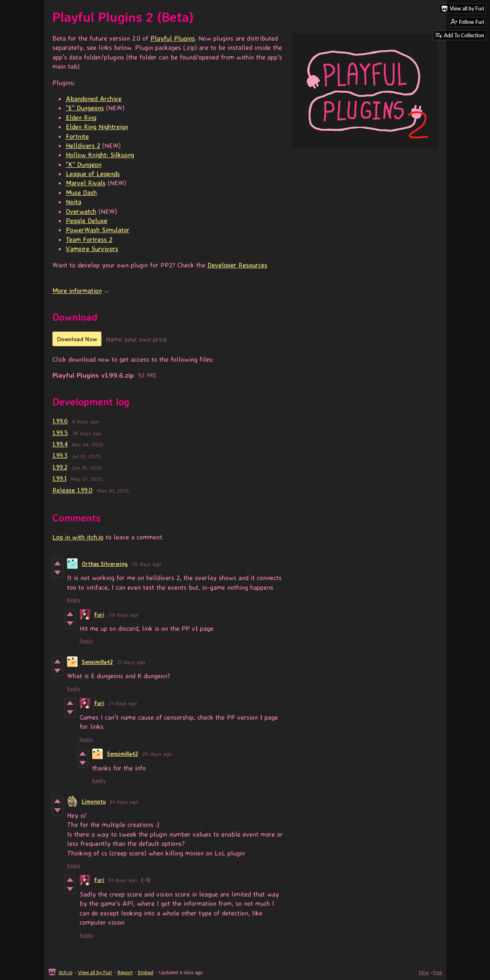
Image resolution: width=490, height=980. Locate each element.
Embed (146, 972)
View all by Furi (95, 972)
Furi (99, 614)
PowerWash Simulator (98, 230)
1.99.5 (60, 433)
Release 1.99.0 (73, 490)
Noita (74, 202)
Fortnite (77, 136)
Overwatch (81, 211)
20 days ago (146, 564)
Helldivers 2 (83, 145)
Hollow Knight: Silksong (100, 155)
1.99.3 (60, 455)
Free (438, 972)
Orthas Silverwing (105, 564)
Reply (74, 599)
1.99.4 (60, 444)
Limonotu (94, 801)
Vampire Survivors (92, 249)
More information (81, 290)
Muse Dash (81, 192)
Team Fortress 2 (89, 239)
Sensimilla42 (97, 662)
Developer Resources (237, 265)
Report (125, 972)
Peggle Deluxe (87, 220)
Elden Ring (81, 117)
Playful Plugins (173, 38)
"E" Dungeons (85, 108)
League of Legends (93, 174)
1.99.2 (60, 467)
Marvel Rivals (86, 183)
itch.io (66, 972)
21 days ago (131, 662)
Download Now (77, 339)
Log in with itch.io (78, 537)
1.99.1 (60, 478)
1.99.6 (60, 421)
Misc (424, 972)
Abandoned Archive (94, 99)
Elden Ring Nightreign (97, 127)
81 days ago (124, 801)
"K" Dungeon (84, 164)
